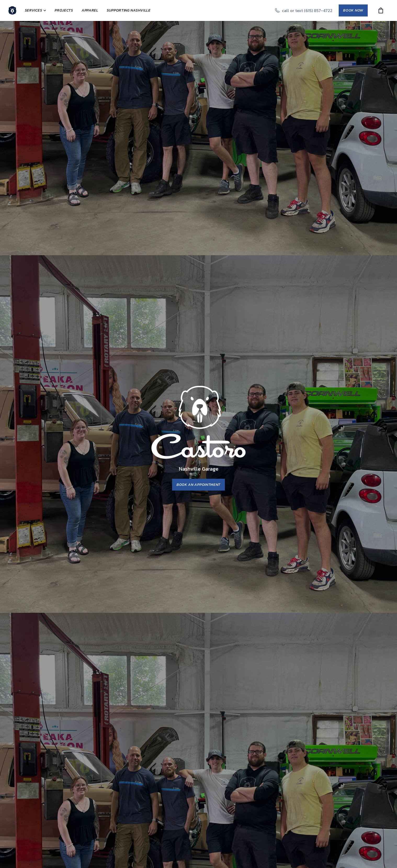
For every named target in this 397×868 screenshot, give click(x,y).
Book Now (353, 10)
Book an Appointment (199, 485)
